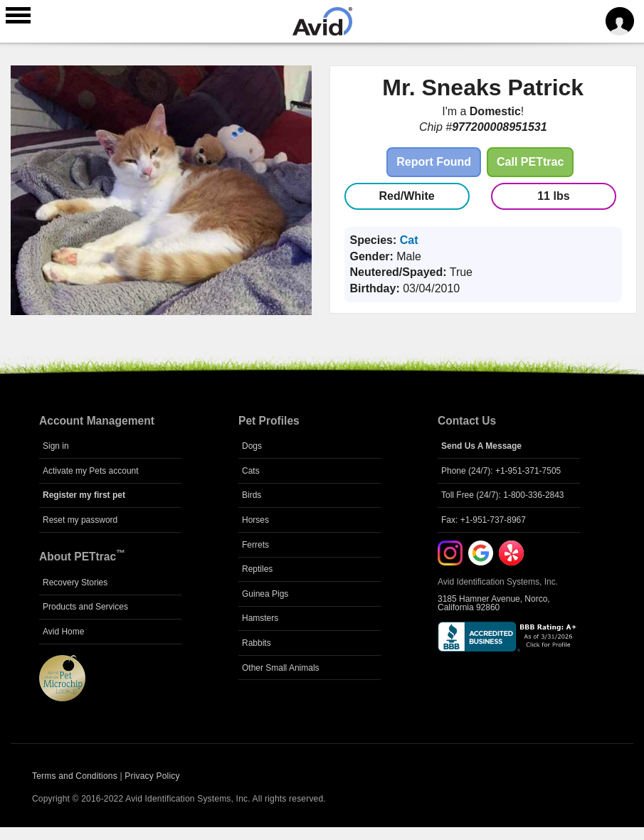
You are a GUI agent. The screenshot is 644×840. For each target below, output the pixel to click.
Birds (252, 495)
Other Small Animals (281, 668)
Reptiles (257, 569)
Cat (409, 240)
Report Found (434, 162)
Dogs (252, 446)
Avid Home (63, 632)
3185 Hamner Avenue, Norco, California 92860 (494, 603)
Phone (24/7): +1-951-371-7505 (501, 471)
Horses (255, 520)
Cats (251, 471)
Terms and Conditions (75, 776)
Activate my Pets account (91, 471)
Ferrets (255, 545)
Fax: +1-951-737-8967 (484, 520)
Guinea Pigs (265, 594)
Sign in (56, 446)
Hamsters (260, 618)
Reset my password (80, 520)
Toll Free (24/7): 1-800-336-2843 (503, 495)
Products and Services (85, 607)
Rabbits (257, 643)
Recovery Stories (75, 583)
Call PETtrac (530, 162)
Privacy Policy (152, 776)
